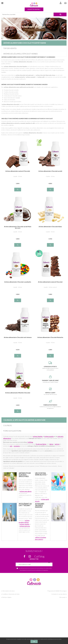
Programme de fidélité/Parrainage (57, 591)
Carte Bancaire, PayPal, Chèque (50, 379)
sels (11, 446)
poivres (57, 444)
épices (51, 444)
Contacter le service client (59, 594)
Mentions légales (7, 597)
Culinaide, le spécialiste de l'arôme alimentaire (24, 420)
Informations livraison (8, 591)
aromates (17, 446)
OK (34, 641)
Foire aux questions (12, 431)
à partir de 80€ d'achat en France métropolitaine (50, 366)
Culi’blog (8, 425)
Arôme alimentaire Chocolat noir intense (18, 337)
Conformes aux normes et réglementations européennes (50, 404)
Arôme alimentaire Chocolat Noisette (50, 337)
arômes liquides (38, 436)
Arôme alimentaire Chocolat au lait (50, 171)
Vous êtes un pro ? (34, 9)
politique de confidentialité (46, 568)
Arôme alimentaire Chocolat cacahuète (18, 282)
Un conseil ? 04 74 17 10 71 (50, 391)
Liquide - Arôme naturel (50, 287)
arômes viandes (24, 524)
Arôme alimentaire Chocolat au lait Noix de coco (18, 227)
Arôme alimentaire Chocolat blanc (50, 227)
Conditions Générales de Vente (11, 594)
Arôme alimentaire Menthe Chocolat (18, 393)
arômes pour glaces (26, 491)
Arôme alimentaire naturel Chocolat (18, 171)
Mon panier (63, 597)
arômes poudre (49, 436)
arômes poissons (25, 526)
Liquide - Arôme (18, 176)
